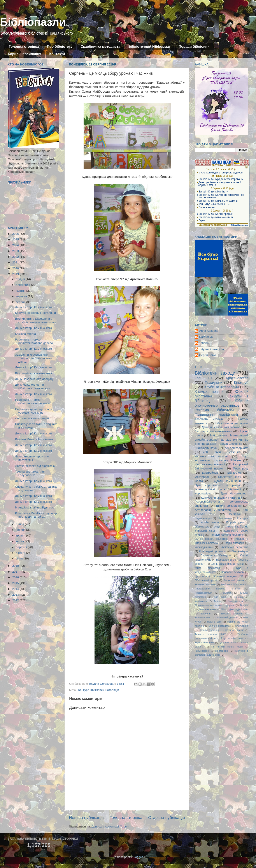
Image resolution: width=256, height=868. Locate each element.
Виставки (235, 514)
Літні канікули (240, 551)
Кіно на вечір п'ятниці (210, 464)
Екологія (206, 614)
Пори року (241, 468)
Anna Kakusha (209, 331)
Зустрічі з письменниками (213, 431)
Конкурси (243, 518)
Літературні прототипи (213, 551)
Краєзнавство (237, 378)
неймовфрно (202, 651)
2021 (16, 262)
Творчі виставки (234, 543)
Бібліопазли (33, 22)
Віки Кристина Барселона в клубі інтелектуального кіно (35, 320)
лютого (21, 553)
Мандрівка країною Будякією (35, 507)
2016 (16, 577)
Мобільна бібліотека (233, 584)
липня (20, 524)
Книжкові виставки (205, 584)
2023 (16, 251)
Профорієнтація (203, 593)
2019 (16, 274)
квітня (20, 541)
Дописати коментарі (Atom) (110, 827)
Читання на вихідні (211, 456)
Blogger (138, 857)
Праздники (214, 383)
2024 (16, 245)
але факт (220, 597)
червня (21, 530)
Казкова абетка (25, 334)
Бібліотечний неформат (232, 423)
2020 (16, 268)
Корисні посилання (25, 54)
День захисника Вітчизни (227, 564)
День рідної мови (239, 609)
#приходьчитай (204, 547)
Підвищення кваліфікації (216, 415)
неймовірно (222, 651)
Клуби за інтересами (222, 387)
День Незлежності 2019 (211, 609)
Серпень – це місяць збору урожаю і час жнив (33, 411)
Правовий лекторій (233, 572)
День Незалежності (235, 493)
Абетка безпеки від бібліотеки (35, 466)
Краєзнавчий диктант (226, 617)
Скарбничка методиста (100, 47)
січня (20, 558)
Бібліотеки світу (230, 477)
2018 (16, 566)
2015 (16, 583)
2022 (16, 257)
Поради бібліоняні (195, 47)
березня (22, 547)
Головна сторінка (24, 47)
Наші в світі (214, 622)
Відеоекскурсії (236, 601)
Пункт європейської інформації (218, 485)
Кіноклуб (241, 383)
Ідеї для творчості (236, 448)
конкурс (238, 597)
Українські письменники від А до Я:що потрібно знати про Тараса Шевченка (222, 638)
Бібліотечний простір (206, 580)
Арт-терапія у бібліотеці (213, 510)
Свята (199, 481)
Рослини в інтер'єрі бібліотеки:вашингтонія (32, 401)
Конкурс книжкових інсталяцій (98, 690)
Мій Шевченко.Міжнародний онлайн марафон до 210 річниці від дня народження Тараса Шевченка (222, 440)
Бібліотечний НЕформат (150, 47)
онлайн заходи (209, 522)
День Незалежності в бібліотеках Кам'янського (34, 386)
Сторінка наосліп (235, 630)
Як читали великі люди (227, 647)
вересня (22, 296)
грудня (21, 279)
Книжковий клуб (206, 448)
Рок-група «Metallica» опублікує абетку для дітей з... (36, 515)
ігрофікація (201, 601)
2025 (16, 239)
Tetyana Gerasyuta (211, 349)
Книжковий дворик (234, 580)
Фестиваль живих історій (32, 418)
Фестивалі (202, 477)
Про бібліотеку (60, 47)
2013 (16, 595)
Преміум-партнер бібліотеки (227, 535)
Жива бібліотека (207, 568)
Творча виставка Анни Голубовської (30, 473)
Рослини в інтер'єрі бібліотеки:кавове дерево (34, 341)
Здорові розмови (231, 614)
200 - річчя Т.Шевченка (222, 452)
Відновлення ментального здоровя (215, 605)
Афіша (217, 601)
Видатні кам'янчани (227, 481)
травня (21, 535)
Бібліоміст (234, 473)
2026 (16, 234)
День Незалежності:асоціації (35, 379)
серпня (21, 302)
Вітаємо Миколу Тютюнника (34, 439)
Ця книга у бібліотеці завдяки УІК (219, 576)
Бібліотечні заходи (215, 373)
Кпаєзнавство (202, 617)
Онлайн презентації (220, 626)
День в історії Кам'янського (34, 307)
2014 (16, 589)
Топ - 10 (203, 378)
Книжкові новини (209, 392)
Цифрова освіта (228, 642)
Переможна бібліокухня (216, 556)
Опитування (242, 626)
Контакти (57, 54)
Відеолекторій (203, 518)
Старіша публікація (167, 818)
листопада (23, 285)
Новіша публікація (86, 818)
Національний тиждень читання (217, 589)
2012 (16, 600)
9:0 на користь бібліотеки (211, 539)
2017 (16, 572)
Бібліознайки (224, 518)
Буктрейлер (210, 473)
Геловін (244, 605)
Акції (217, 527)
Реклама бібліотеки (214, 410)
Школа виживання (229, 506)
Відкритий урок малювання (34, 373)
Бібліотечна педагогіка (234, 547)
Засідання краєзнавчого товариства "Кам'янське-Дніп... (33, 358)
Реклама (226, 593)
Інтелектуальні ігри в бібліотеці (218, 489)
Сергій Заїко (208, 355)
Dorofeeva (206, 337)
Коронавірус (203, 493)
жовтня (21, 291)
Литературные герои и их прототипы (32, 458)
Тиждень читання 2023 (211, 634)
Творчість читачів (209, 419)
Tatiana (204, 343)
